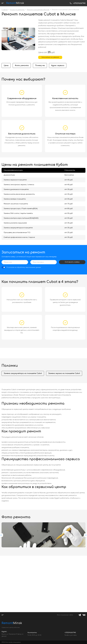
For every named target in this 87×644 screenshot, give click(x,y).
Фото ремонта (22, 66)
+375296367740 (79, 3)
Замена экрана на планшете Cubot (64, 374)
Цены (6, 66)
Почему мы (40, 66)
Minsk (12, 623)
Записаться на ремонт (50, 57)
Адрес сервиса (58, 66)
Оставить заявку (72, 262)
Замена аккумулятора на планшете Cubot (23, 374)
